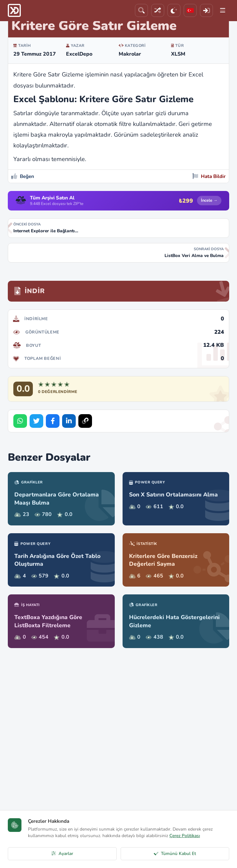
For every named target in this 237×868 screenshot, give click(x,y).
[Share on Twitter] (36, 421)
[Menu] (223, 10)
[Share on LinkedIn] (69, 421)
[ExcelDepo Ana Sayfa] (14, 10)
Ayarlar (62, 854)
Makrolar (130, 54)
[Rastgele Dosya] (158, 10)
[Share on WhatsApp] (20, 421)
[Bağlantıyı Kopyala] (85, 421)
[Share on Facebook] (53, 421)
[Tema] (174, 10)
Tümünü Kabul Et (175, 854)
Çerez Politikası (185, 836)
